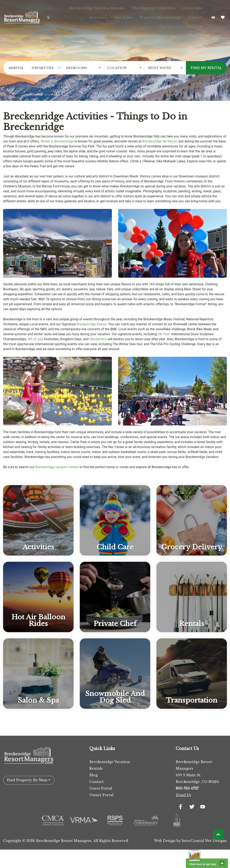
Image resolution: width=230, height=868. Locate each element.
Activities (113, 16)
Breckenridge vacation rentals (57, 464)
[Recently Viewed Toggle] (213, 16)
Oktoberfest (98, 336)
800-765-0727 (187, 785)
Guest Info (195, 7)
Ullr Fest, (164, 331)
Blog (93, 772)
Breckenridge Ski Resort (160, 138)
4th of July (35, 336)
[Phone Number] (54, 16)
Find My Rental (206, 65)
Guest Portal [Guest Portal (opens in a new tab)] (101, 785)
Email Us (183, 792)
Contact (197, 16)
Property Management (166, 16)
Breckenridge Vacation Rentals (107, 7)
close (222, 863)
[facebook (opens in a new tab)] (181, 804)
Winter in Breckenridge (57, 138)
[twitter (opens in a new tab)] (192, 804)
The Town (134, 16)
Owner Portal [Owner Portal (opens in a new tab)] (101, 792)
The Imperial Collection (160, 7)
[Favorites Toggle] (223, 16)
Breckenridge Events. (92, 321)
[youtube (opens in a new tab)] (203, 804)
